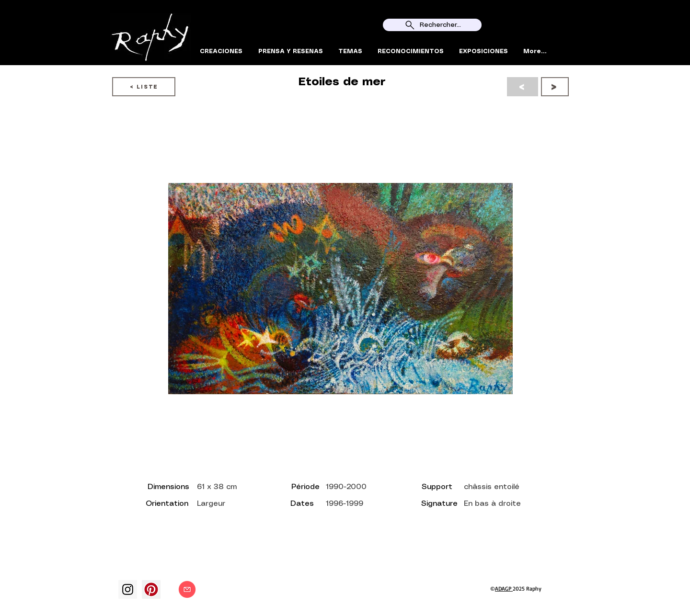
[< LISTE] (144, 87)
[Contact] (187, 589)
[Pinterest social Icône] (151, 589)
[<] (523, 87)
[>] (555, 87)
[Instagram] (128, 589)
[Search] (570, 33)
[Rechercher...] (432, 25)
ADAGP (504, 588)
